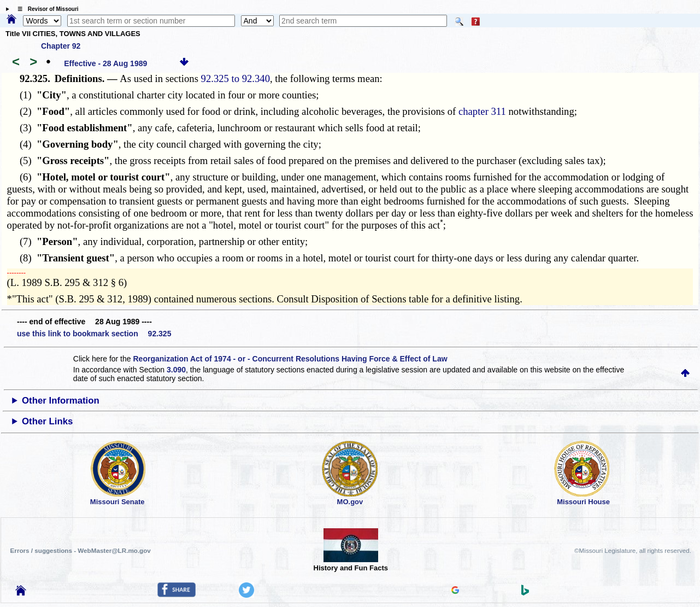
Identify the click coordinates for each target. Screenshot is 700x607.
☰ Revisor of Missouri (45, 9)
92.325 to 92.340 (236, 78)
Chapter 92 (61, 46)
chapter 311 (482, 111)
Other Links (47, 421)
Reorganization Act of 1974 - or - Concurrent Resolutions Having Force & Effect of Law (290, 359)
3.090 (176, 370)
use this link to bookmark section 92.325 (94, 334)
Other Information (61, 401)
